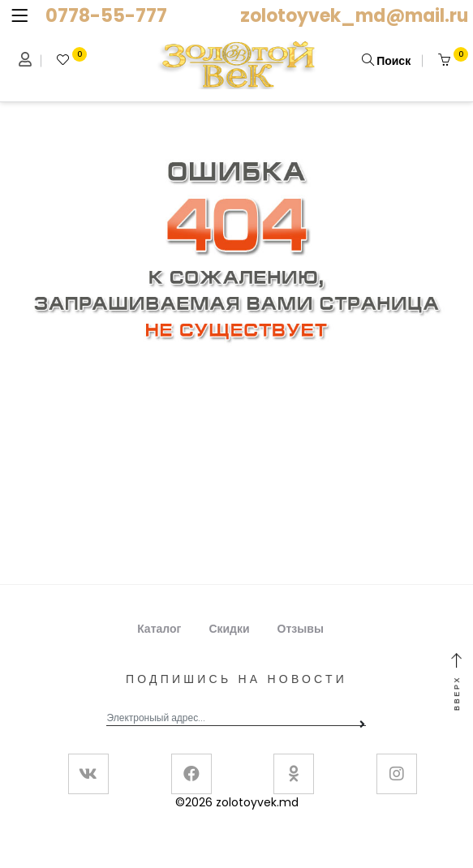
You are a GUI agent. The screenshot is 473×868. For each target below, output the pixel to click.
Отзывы (301, 629)
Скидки (229, 629)
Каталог (159, 629)
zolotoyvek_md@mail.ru (354, 16)
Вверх (457, 683)
